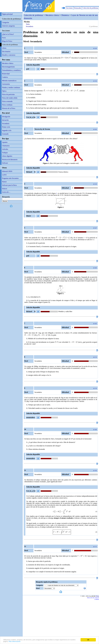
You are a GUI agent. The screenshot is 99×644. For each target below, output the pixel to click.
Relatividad (6, 74)
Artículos (5, 149)
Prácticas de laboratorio (10, 160)
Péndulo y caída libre (65, 311)
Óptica (4, 91)
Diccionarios (6, 52)
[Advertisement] (75, 3)
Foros (4, 38)
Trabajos (5, 153)
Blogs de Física (7, 41)
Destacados (78, 8)
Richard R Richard (31, 172)
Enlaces (5, 189)
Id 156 (95, 81)
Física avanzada (7, 101)
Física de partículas (8, 94)
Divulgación (6, 117)
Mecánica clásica (8, 63)
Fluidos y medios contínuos (11, 88)
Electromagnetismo (8, 67)
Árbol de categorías (8, 26)
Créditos (97, 599)
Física (97, 596)
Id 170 (95, 388)
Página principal (7, 14)
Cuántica (5, 77)
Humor (4, 182)
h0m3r (29, 216)
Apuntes (5, 142)
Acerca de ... (6, 192)
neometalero (31, 417)
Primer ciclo (6, 127)
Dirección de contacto (93, 598)
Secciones (69, 8)
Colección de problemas (90, 8)
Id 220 (95, 48)
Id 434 (95, 129)
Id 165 (95, 324)
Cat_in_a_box (31, 117)
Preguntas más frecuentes (10, 178)
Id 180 (95, 430)
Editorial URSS (7, 171)
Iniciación (5, 120)
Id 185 (95, 268)
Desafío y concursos (9, 55)
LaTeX (4, 175)
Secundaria (6, 124)
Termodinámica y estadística (11, 70)
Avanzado (5, 134)
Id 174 (95, 357)
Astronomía (6, 84)
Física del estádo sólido (10, 98)
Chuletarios (6, 146)
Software (5, 163)
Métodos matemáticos (9, 81)
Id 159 (95, 184)
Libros (4, 48)
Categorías (6, 22)
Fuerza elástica (63, 172)
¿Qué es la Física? (8, 34)
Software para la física (9, 185)
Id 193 (95, 471)
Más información (15, 642)
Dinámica (65, 15)
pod (28, 69)
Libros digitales (7, 156)
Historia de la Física (9, 108)
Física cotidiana (7, 105)
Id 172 (95, 547)
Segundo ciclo (7, 130)
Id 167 (95, 228)
